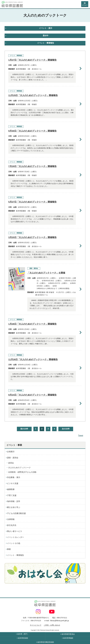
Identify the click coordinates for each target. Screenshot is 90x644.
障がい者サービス (15, 531)
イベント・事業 (14, 445)
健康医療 (11, 489)
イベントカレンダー (15, 537)
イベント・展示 (46, 28)
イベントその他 (14, 543)
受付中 (46, 36)
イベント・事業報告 (46, 43)
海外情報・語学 (14, 501)
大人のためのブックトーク (19, 468)
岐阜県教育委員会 (68, 634)
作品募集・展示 (14, 477)
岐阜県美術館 (23, 638)
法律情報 (11, 519)
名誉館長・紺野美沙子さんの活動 (22, 472)
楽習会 (11, 463)
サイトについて (36, 625)
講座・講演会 (13, 458)
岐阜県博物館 (68, 638)
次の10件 (66, 429)
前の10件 (24, 429)
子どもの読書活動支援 (16, 513)
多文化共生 (12, 525)
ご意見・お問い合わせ (52, 625)
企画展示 (11, 452)
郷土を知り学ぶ (14, 507)
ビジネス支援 (13, 483)
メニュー (85, 5)
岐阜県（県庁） (23, 634)
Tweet (81, 436)
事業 (9, 549)
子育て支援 (12, 495)
